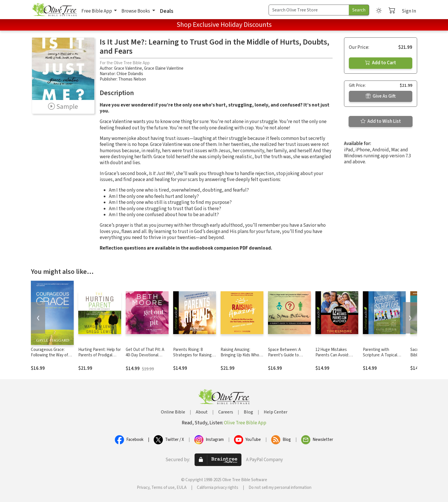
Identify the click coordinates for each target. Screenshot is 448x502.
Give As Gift (381, 96)
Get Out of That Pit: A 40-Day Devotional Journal (145, 355)
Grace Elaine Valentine (164, 68)
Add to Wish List (381, 121)
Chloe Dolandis (130, 74)
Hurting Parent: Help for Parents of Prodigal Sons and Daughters (100, 355)
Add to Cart (381, 63)
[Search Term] (309, 10)
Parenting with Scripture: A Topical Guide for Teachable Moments (381, 358)
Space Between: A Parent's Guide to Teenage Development (288, 355)
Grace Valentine (128, 68)
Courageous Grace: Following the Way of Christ (49, 355)
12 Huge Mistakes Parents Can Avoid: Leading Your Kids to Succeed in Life (334, 358)
